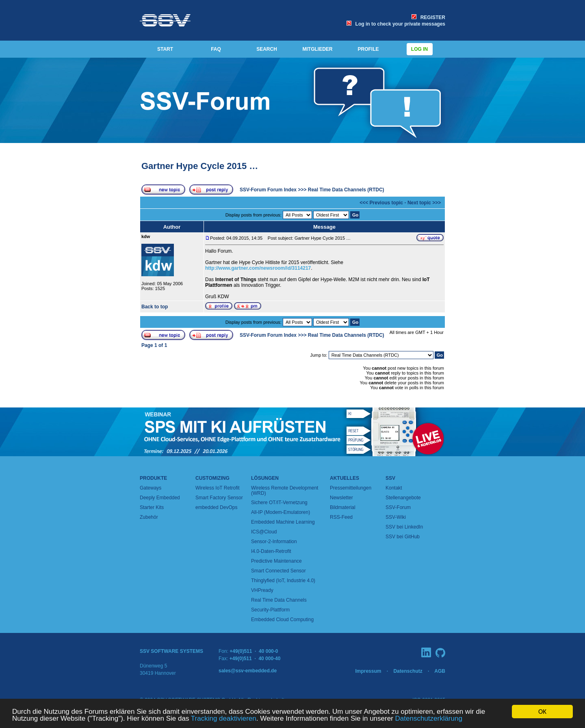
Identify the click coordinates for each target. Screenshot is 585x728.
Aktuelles (344, 478)
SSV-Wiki (396, 517)
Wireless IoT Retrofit (217, 488)
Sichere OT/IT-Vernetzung (279, 503)
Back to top (155, 307)
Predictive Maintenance (276, 561)
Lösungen (265, 478)
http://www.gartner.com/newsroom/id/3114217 (258, 268)
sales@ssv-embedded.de (248, 671)
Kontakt (394, 488)
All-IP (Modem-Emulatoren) (281, 512)
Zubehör (149, 517)
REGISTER (428, 17)
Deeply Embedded (160, 498)
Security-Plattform (270, 610)
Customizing (212, 478)
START (165, 49)
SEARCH (267, 49)
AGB (440, 671)
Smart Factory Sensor (219, 498)
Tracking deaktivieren (224, 719)
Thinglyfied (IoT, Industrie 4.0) (283, 581)
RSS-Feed (341, 517)
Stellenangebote (403, 498)
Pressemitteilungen (351, 488)
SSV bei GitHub (403, 537)
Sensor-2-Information (274, 542)
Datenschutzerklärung (429, 719)
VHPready (262, 590)
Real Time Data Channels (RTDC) (346, 190)
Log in (420, 49)
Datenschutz (408, 671)
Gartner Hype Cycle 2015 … (200, 166)
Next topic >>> (424, 203)
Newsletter (341, 498)
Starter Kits (152, 507)
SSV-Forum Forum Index (268, 190)
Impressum (368, 671)
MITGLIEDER (318, 49)
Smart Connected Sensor (278, 571)
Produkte (153, 478)
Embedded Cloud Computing (282, 620)
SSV (390, 478)
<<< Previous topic (381, 203)
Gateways (151, 488)
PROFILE (368, 49)
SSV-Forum (398, 507)
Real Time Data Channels (279, 600)
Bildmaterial (343, 507)
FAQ (216, 49)
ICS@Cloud (264, 532)
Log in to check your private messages (396, 24)
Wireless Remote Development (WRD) (285, 491)
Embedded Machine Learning (283, 522)
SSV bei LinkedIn (404, 527)
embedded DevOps (216, 507)
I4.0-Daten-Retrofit (271, 551)
